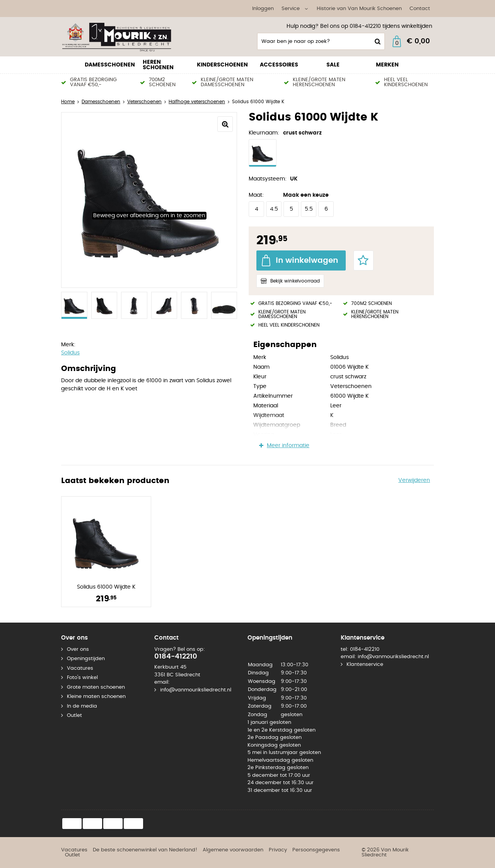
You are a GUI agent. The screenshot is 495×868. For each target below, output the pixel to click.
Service (291, 9)
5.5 (309, 209)
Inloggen (263, 9)
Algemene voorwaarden (233, 850)
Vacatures (80, 668)
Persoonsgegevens (316, 850)
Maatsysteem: (268, 179)
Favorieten (364, 260)
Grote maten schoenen (96, 687)
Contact (420, 9)
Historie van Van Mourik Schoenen (359, 9)
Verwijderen (414, 480)
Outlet (74, 716)
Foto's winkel (82, 678)
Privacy (278, 850)
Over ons (78, 649)
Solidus (70, 353)
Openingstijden (86, 659)
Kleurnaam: (264, 133)
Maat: (256, 195)
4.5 (274, 209)
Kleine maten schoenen (96, 697)
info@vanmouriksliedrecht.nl (196, 690)
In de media (82, 706)
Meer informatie (288, 446)
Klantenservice (365, 665)
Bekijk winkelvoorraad (295, 281)
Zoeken (377, 41)
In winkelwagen (307, 260)
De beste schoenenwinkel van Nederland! (145, 850)
